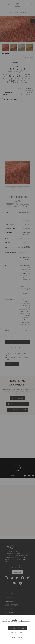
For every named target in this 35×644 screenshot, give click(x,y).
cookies (15, 620)
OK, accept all (18, 628)
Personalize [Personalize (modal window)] (18, 637)
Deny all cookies (17, 633)
